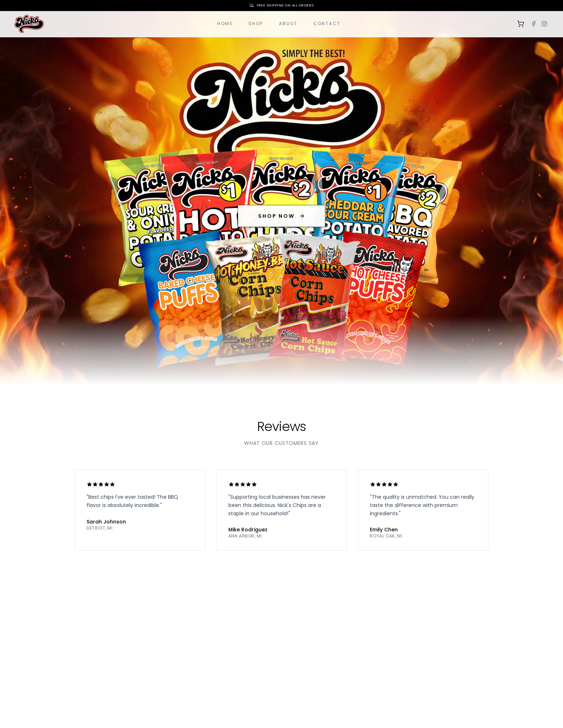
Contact (327, 24)
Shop (256, 24)
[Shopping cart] (521, 24)
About (288, 24)
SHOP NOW (281, 216)
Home (225, 24)
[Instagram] (544, 24)
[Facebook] (534, 24)
